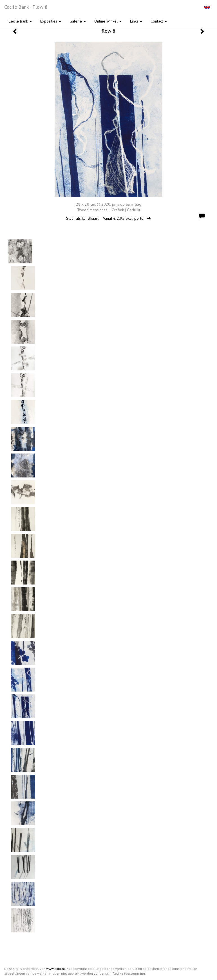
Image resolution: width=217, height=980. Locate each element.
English (207, 7)
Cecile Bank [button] (20, 21)
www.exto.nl (56, 969)
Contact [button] (159, 21)
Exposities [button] (51, 21)
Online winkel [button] (108, 21)
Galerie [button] (78, 21)
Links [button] (136, 21)
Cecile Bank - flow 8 (26, 7)
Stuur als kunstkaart (108, 218)
